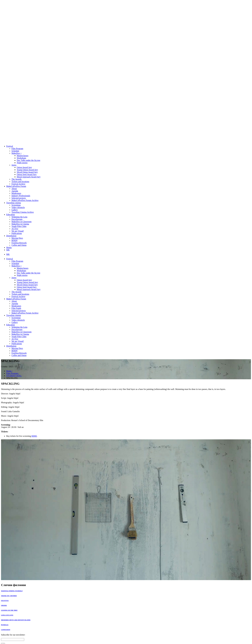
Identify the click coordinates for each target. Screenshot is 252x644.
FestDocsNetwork (19, 243)
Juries (14, 165)
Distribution (11, 236)
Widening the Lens (19, 217)
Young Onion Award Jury (27, 170)
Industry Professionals (21, 196)
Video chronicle (18, 207)
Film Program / (13, 373)
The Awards (16, 179)
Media (9, 248)
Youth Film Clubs (19, 226)
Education (11, 215)
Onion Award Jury (24, 167)
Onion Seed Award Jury (27, 174)
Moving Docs (17, 238)
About (14, 189)
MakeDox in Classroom (22, 222)
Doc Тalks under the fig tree (28, 160)
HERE (34, 436)
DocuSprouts (17, 219)
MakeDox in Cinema (20, 224)
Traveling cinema (14, 203)
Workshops (21, 158)
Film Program (17, 149)
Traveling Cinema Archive (23, 212)
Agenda (15, 191)
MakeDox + (17, 153)
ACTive (15, 229)
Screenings (16, 205)
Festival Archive (18, 184)
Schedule (15, 151)
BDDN (14, 240)
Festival (10, 146)
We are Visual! (18, 231)
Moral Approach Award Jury (29, 177)
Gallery (15, 210)
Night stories (22, 163)
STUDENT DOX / (14, 376)
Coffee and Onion (19, 245)
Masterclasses (23, 156)
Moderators (16, 193)
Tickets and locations (20, 182)
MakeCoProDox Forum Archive (25, 200)
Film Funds (16, 308)
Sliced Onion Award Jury (27, 172)
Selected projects (19, 198)
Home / (9, 371)
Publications (17, 233)
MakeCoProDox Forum (16, 186)
